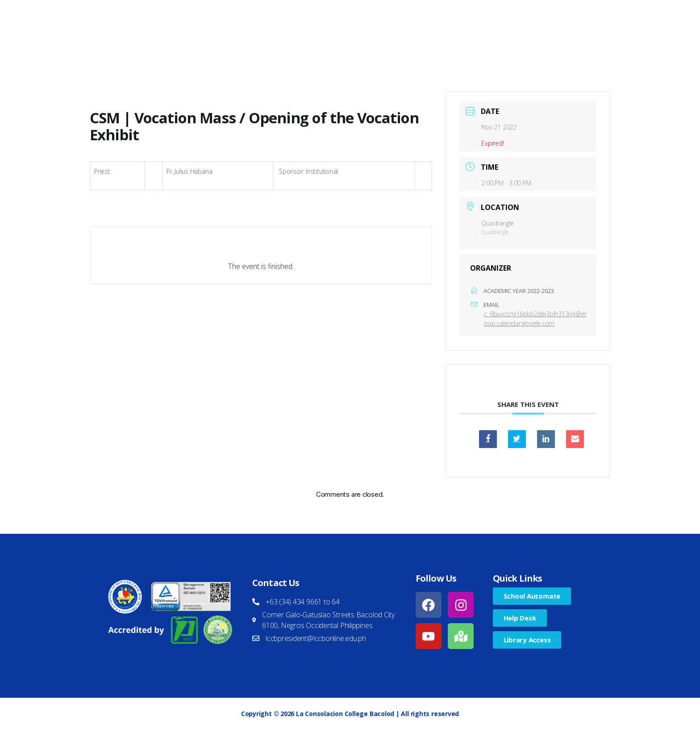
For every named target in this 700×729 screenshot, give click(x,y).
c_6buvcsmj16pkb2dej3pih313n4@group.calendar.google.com (535, 318)
